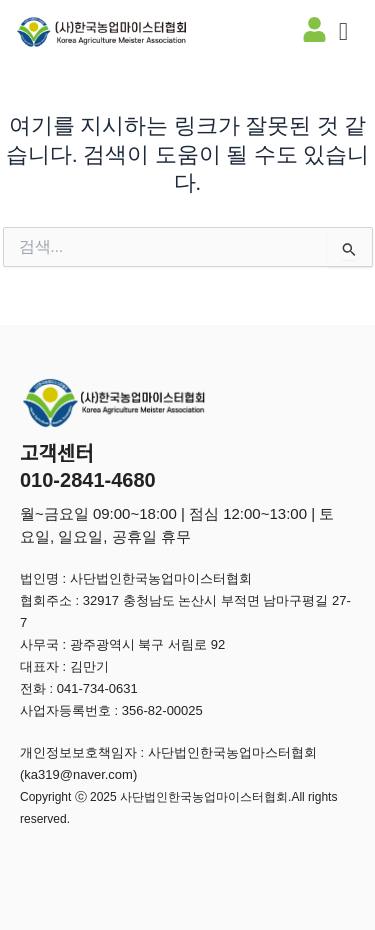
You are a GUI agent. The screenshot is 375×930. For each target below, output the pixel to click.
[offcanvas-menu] (343, 32)
